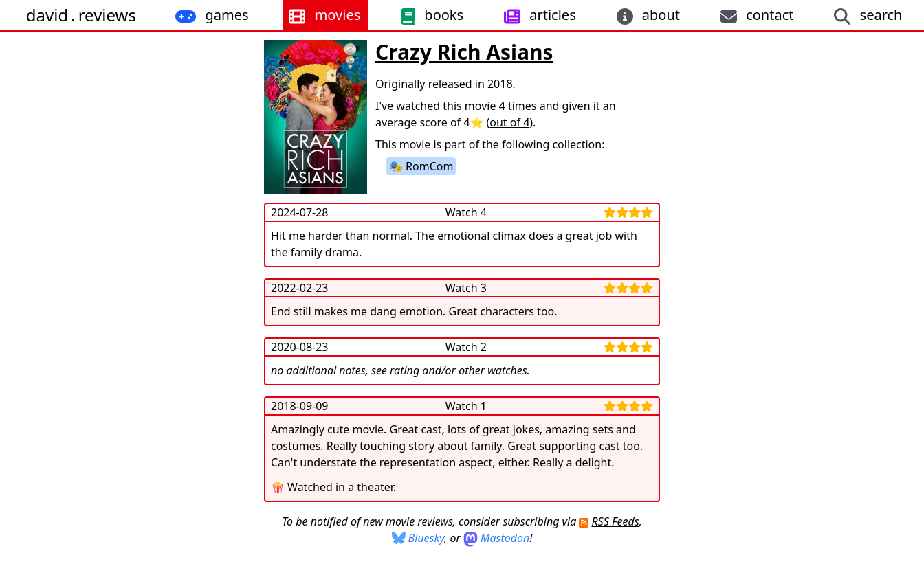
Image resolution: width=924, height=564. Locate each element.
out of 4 (509, 122)
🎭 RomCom (421, 166)
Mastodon (505, 538)
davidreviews (81, 15)
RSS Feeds (615, 521)
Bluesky (427, 538)
